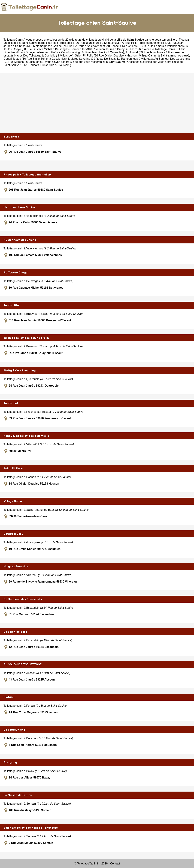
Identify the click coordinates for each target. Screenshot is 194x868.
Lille (24, 65)
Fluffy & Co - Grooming (20, 371)
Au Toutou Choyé (16, 273)
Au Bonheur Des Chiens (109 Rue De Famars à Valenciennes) (145, 46)
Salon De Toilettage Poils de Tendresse (31, 828)
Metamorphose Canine (19, 207)
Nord (174, 40)
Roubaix (34, 65)
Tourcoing (65, 65)
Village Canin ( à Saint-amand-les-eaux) (164, 56)
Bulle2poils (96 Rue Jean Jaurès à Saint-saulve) (90, 43)
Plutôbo (9, 697)
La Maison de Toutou (18, 795)
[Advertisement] (97, 103)
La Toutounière (14, 730)
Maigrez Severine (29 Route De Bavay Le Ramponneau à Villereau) (111, 59)
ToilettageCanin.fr (15, 40)
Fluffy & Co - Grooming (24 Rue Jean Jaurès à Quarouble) (87, 52)
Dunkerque (47, 65)
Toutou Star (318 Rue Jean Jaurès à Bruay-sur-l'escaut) (106, 49)
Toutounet (11, 403)
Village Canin (13, 501)
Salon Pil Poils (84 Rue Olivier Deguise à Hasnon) (106, 56)
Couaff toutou (13, 534)
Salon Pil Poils (13, 469)
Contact (115, 863)
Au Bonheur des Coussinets (23, 599)
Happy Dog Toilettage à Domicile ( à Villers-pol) (44, 56)
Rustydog (10, 762)
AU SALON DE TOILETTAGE (23, 664)
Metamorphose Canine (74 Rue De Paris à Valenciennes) (69, 46)
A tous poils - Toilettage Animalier (27, 175)
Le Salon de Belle (15, 632)
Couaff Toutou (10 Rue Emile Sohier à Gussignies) (35, 59)
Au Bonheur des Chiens (20, 240)
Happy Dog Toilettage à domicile (26, 436)
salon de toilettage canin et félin (26, 338)
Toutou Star (12, 305)
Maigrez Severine (16, 566)
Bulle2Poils (11, 137)
